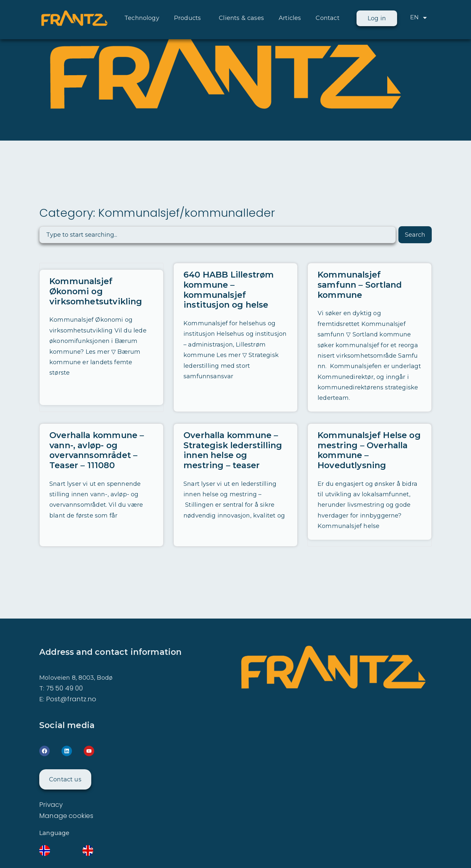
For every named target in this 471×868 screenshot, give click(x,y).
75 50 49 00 (65, 677)
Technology (142, 18)
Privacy (51, 793)
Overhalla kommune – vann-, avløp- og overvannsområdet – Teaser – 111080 (96, 439)
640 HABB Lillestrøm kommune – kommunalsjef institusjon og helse (228, 289)
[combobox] (218, 235)
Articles (290, 18)
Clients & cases (241, 18)
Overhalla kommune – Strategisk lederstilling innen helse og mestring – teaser (232, 439)
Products (189, 18)
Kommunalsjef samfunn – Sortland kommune (369, 280)
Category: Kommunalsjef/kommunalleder (159, 213)
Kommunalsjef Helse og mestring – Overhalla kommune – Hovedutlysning (369, 439)
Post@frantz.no (71, 688)
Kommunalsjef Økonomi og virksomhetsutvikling (95, 291)
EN (419, 18)
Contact (327, 18)
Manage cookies (66, 804)
